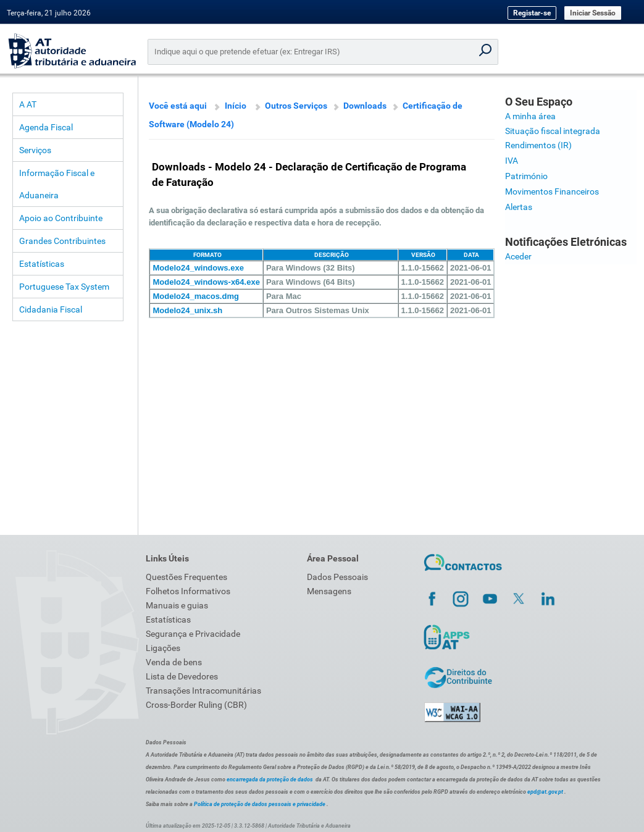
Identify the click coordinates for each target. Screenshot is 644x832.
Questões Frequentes (186, 577)
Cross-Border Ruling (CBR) (196, 705)
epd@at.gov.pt (545, 792)
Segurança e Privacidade (193, 634)
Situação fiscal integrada (553, 131)
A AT (28, 104)
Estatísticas (42, 264)
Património (526, 176)
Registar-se (532, 13)
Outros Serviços (296, 106)
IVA (512, 161)
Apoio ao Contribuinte (61, 218)
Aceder (518, 256)
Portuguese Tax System (64, 287)
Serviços (35, 150)
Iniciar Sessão (593, 13)
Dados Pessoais (337, 577)
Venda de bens (174, 662)
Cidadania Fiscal (51, 309)
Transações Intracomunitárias (203, 691)
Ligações (163, 648)
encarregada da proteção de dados (270, 779)
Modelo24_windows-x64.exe (206, 282)
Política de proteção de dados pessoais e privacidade (260, 804)
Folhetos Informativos (188, 591)
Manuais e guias (177, 605)
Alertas (519, 207)
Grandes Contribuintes (62, 241)
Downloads (365, 106)
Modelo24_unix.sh (187, 310)
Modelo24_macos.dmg (195, 296)
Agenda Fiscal (46, 127)
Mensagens (329, 591)
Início (236, 106)
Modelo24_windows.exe (198, 268)
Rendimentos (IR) (538, 145)
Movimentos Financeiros (552, 191)
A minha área (530, 116)
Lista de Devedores (182, 676)
